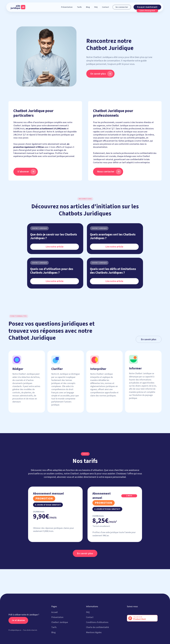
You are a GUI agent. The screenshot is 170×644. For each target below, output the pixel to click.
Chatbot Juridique (60, 622)
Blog (88, 7)
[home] (18, 7)
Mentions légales (94, 632)
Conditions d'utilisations (97, 622)
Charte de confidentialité (97, 627)
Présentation (67, 7)
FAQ (96, 7)
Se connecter (122, 7)
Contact (105, 7)
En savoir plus (149, 339)
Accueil (54, 612)
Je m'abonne (18, 620)
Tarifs (79, 7)
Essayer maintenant (147, 7)
